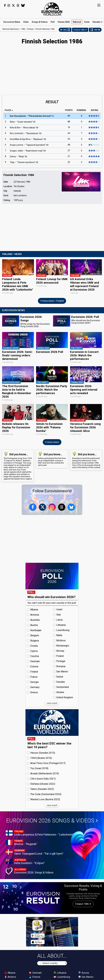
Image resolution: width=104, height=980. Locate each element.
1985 (65, 30)
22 (69, 162)
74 (69, 128)
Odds (26, 22)
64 (69, 133)
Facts (87, 22)
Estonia (35, 977)
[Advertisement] (52, 70)
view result (52, 703)
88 (69, 122)
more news (52, 442)
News (12, 22)
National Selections (11, 29)
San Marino (86, 977)
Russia (84, 973)
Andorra (10, 977)
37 (69, 151)
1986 (23, 29)
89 (69, 116)
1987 (95, 30)
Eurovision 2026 (52, 821)
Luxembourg (62, 977)
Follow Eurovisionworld (52, 491)
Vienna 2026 (64, 22)
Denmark (35, 973)
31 (69, 156)
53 (69, 139)
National (77, 22)
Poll (53, 22)
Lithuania (60, 973)
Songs (40, 22)
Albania (10, 973)
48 (69, 145)
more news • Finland (52, 301)
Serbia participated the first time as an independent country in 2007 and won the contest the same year (52, 459)
